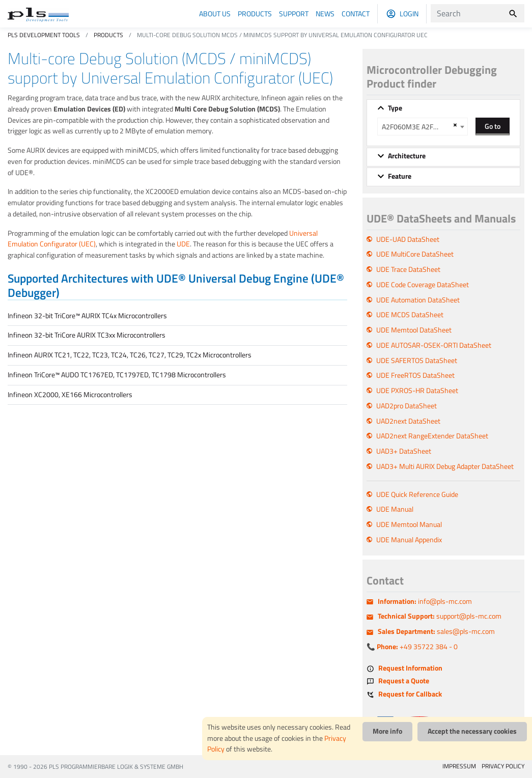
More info (387, 731)
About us (215, 13)
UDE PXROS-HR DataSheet (417, 391)
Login (409, 13)
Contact (356, 13)
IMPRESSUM (459, 766)
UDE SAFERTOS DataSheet (417, 360)
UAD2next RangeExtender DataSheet (432, 436)
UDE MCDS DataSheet (410, 315)
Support (294, 13)
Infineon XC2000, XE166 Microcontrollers (70, 395)
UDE (183, 244)
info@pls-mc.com (425, 601)
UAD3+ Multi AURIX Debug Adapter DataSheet (445, 466)
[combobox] (423, 127)
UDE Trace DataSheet (408, 269)
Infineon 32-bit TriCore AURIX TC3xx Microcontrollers (87, 335)
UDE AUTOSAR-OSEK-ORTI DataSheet (434, 345)
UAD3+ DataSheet (404, 451)
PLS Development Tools (44, 35)
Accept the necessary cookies (472, 731)
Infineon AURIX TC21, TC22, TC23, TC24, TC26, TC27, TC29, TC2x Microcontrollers (130, 355)
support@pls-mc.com (440, 616)
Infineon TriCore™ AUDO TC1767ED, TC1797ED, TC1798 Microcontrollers (117, 375)
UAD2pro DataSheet (407, 406)
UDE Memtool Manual (409, 524)
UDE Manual (395, 509)
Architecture (407, 156)
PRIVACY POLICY (503, 766)
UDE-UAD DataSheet (408, 239)
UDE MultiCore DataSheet (415, 254)
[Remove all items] (454, 125)
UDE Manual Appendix (409, 540)
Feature (400, 176)
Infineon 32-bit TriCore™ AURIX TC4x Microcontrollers (87, 316)
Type (395, 108)
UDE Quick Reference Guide (417, 494)
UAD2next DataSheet (408, 421)
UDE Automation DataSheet (418, 300)
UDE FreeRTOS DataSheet (415, 375)
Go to (493, 126)
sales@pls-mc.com (436, 631)
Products (255, 13)
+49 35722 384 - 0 (417, 647)
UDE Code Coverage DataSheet (423, 285)
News (325, 13)
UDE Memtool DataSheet (414, 330)
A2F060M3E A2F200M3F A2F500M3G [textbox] (416, 127)
